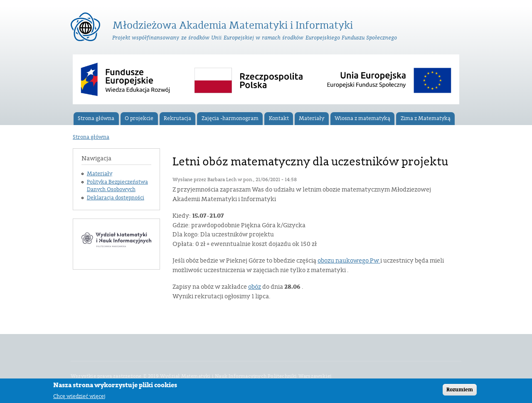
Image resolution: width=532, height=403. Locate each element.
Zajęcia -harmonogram (230, 118)
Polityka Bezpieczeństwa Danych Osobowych (117, 186)
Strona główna (96, 118)
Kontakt (279, 118)
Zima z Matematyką (426, 118)
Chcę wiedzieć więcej (79, 397)
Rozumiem (460, 391)
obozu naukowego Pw (349, 261)
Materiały (312, 118)
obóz (255, 287)
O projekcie (139, 118)
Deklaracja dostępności (116, 198)
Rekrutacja (177, 118)
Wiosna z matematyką (362, 118)
